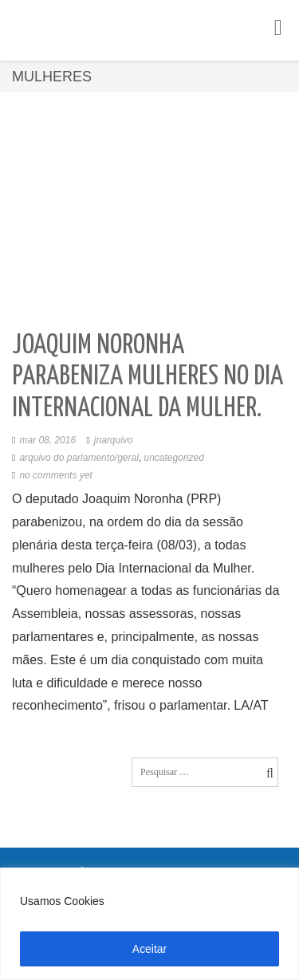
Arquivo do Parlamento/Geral (79, 458)
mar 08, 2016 (47, 440)
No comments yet (55, 475)
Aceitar (150, 949)
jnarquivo (114, 440)
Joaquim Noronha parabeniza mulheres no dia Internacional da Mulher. (148, 377)
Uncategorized (174, 458)
